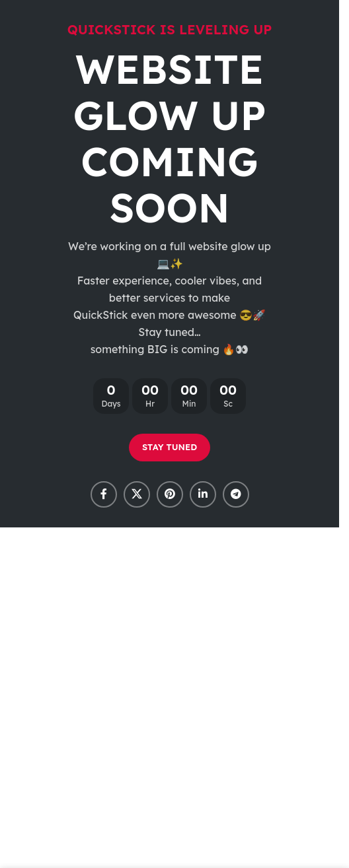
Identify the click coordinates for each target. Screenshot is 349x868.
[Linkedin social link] (203, 494)
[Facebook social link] (104, 494)
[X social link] (137, 494)
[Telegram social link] (236, 494)
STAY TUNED (170, 447)
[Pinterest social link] (170, 494)
